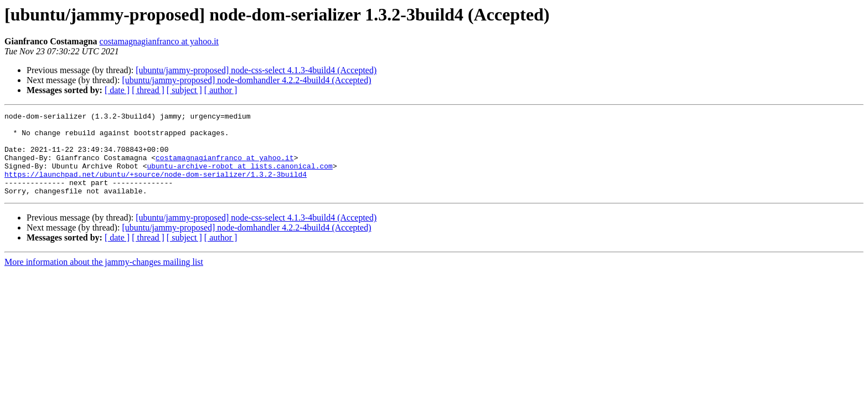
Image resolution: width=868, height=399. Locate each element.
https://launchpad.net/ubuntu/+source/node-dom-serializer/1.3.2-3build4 (156, 187)
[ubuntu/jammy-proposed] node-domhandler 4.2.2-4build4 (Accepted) (246, 80)
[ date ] (117, 90)
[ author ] (221, 90)
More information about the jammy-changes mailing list (104, 278)
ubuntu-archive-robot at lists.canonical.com (239, 177)
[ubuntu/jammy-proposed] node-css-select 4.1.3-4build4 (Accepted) (256, 70)
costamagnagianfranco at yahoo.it (159, 41)
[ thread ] (148, 90)
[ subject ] (184, 90)
